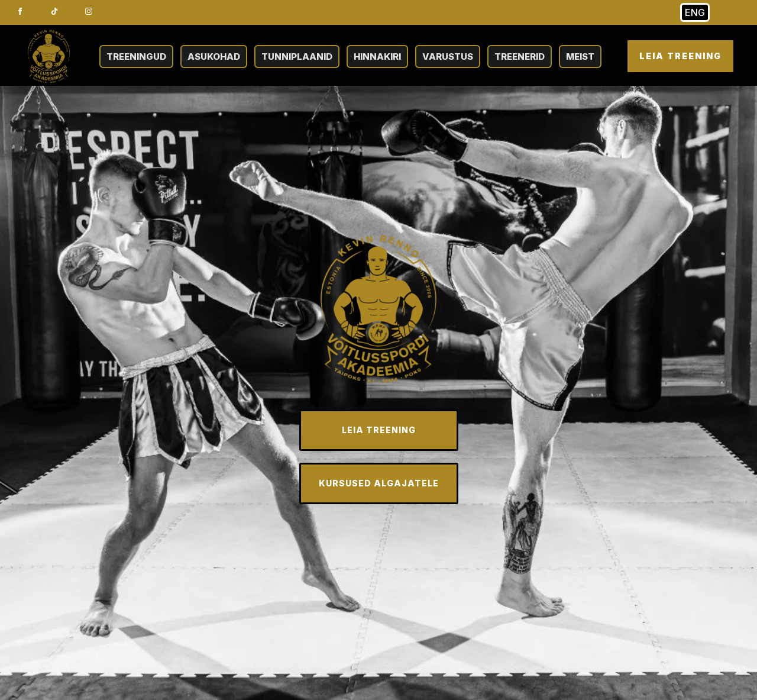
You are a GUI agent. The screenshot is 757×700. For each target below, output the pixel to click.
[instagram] (89, 11)
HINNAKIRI (377, 57)
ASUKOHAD (214, 57)
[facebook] (20, 11)
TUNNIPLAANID (297, 57)
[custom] (54, 11)
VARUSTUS (448, 57)
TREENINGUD (136, 57)
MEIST (580, 57)
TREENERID (520, 57)
